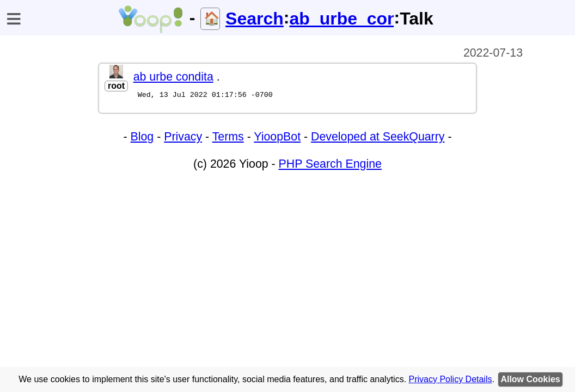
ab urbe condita (173, 77)
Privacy (183, 138)
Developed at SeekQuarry (378, 138)
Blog (142, 138)
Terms (228, 138)
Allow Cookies (530, 379)
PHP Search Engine (330, 166)
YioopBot (277, 138)
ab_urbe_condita (341, 19)
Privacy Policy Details (451, 379)
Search (255, 19)
